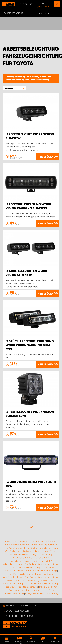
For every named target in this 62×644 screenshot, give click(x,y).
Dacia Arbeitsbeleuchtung (44, 545)
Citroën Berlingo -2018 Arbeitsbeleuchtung (27, 551)
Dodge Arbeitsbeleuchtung (44, 548)
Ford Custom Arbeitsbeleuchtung (41, 584)
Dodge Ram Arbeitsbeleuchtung (42, 593)
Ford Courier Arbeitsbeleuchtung (21, 587)
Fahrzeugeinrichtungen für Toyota (22, 77)
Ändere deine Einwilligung (20, 616)
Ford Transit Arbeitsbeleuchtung (23, 580)
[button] (15, 88)
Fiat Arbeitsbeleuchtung (45, 541)
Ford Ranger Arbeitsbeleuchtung (41, 577)
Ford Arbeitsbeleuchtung (16, 545)
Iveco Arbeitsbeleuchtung (16, 548)
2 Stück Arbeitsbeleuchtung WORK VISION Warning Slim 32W (30, 345)
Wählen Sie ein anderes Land (21, 606)
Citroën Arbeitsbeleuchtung (18, 541)
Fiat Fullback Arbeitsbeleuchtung (41, 564)
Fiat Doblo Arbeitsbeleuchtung (41, 571)
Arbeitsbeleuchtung (40, 80)
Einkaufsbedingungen (17, 611)
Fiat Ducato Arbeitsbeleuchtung (25, 574)
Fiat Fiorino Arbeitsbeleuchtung (24, 567)
